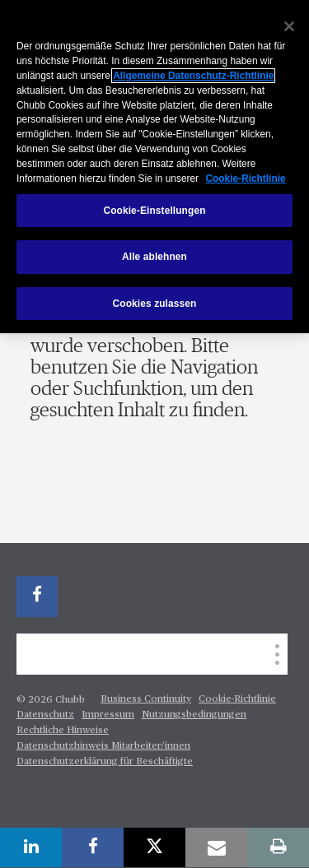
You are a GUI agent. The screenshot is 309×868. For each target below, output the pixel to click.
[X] (154, 847)
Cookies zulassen (155, 304)
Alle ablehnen (154, 257)
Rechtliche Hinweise (63, 731)
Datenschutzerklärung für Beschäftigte (105, 762)
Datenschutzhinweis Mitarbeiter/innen (103, 746)
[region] (154, 167)
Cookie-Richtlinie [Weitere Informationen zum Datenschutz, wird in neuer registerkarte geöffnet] (245, 179)
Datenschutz (45, 715)
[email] (216, 847)
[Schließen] (289, 26)
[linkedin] (31, 847)
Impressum (108, 715)
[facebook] (37, 596)
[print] (278, 847)
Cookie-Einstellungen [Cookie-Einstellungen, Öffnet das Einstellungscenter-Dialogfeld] (154, 211)
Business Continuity (146, 699)
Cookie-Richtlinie (237, 699)
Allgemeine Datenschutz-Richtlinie (193, 76)
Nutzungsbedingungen (194, 715)
